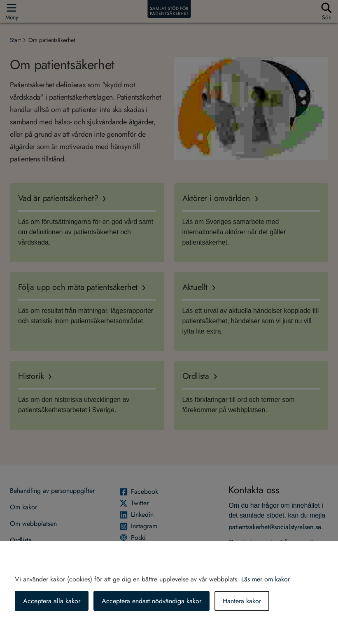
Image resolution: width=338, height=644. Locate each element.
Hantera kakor (242, 601)
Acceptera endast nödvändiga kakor (152, 601)
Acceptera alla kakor (52, 601)
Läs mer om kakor (266, 579)
